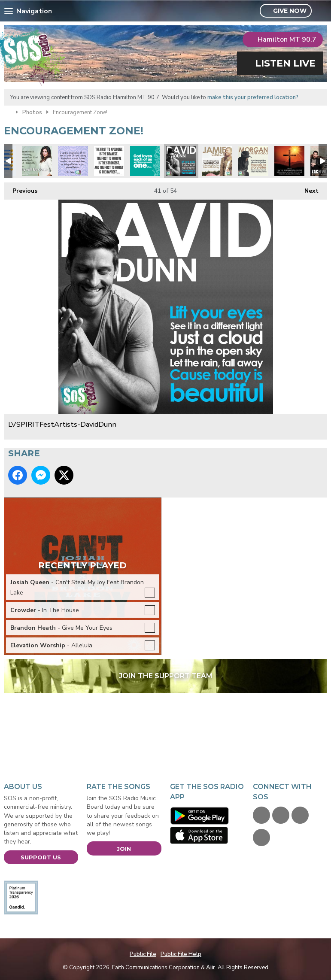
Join (124, 849)
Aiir (211, 968)
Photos (32, 112)
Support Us (41, 857)
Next (307, 189)
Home (8, 112)
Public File (143, 954)
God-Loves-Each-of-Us (145, 161)
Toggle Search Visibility (322, 11)
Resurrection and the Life (289, 161)
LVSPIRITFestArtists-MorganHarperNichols (253, 161)
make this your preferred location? (253, 97)
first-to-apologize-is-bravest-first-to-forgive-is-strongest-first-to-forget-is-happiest (109, 161)
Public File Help (181, 954)
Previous (21, 189)
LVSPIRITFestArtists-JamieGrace (217, 161)
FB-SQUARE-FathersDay (73, 161)
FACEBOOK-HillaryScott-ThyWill (37, 161)
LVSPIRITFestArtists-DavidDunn (181, 161)
